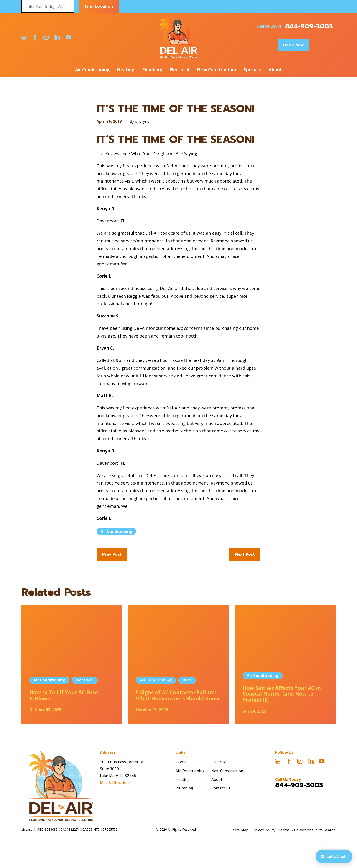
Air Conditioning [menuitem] (92, 70)
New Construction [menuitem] (217, 70)
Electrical (219, 762)
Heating (183, 779)
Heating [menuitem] (126, 70)
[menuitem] (241, 830)
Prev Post (112, 554)
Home (181, 762)
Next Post (245, 554)
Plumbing (184, 788)
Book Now (293, 45)
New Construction (227, 771)
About (217, 779)
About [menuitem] (275, 70)
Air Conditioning (116, 531)
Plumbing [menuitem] (152, 70)
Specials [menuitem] (252, 70)
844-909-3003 (309, 26)
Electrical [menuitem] (179, 70)
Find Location (99, 6)
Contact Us (221, 788)
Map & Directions (115, 782)
